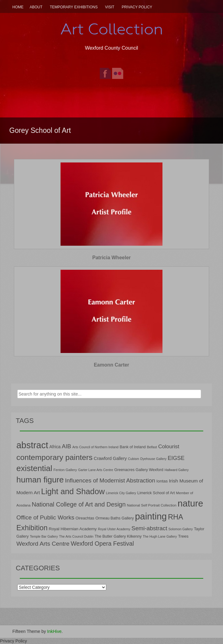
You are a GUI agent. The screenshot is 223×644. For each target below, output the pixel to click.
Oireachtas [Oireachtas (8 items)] (85, 518)
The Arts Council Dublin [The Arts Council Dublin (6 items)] (76, 536)
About (36, 7)
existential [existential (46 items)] (34, 468)
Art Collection (111, 29)
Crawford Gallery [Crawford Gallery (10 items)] (110, 458)
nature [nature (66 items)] (190, 503)
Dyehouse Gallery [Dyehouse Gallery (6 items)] (153, 459)
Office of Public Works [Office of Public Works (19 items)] (45, 517)
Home (18, 7)
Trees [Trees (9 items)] (183, 536)
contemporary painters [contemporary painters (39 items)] (55, 457)
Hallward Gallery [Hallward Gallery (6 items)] (177, 470)
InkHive (55, 631)
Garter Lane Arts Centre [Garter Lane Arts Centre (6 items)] (96, 470)
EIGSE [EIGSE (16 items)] (176, 458)
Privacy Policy (137, 7)
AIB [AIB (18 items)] (66, 446)
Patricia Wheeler (112, 258)
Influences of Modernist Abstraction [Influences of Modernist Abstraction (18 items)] (110, 480)
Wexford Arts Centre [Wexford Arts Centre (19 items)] (43, 544)
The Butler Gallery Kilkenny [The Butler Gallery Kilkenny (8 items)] (118, 536)
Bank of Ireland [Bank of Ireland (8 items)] (133, 447)
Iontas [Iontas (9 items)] (162, 481)
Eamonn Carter (112, 365)
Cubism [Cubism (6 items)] (133, 459)
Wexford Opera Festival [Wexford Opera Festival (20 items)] (102, 544)
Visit (110, 7)
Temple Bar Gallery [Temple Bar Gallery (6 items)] (44, 536)
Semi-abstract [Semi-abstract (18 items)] (149, 528)
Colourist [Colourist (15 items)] (169, 446)
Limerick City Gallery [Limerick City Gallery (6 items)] (121, 493)
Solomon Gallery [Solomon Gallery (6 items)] (181, 529)
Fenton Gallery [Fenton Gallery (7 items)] (65, 470)
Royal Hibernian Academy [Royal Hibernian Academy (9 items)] (73, 529)
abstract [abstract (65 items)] (32, 445)
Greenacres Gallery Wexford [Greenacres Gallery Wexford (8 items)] (139, 470)
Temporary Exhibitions (74, 7)
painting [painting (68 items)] (151, 516)
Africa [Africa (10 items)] (55, 447)
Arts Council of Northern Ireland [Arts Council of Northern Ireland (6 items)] (95, 447)
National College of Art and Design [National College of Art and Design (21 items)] (79, 504)
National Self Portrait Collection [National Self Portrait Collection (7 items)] (152, 505)
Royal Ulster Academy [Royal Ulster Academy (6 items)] (114, 529)
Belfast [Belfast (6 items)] (152, 447)
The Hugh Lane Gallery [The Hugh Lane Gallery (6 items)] (160, 536)
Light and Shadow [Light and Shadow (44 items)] (73, 491)
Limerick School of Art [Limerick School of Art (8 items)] (156, 493)
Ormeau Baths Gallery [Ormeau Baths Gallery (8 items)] (115, 518)
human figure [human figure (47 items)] (40, 480)
